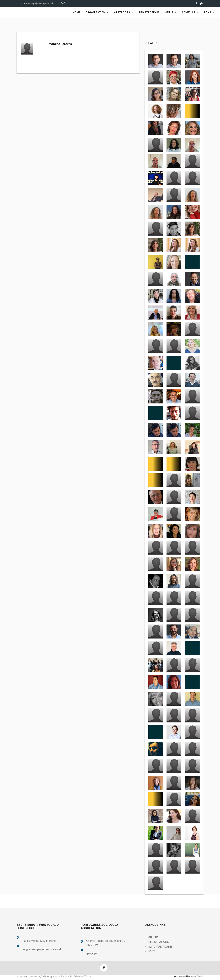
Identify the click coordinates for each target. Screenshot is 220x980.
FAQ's (150, 951)
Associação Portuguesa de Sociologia (52, 977)
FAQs (64, 3)
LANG (209, 12)
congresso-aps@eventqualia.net (37, 3)
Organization (97, 12)
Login (200, 3)
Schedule (190, 12)
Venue (171, 12)
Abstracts (124, 12)
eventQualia (197, 977)
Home (77, 12)
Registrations (149, 12)
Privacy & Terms (83, 977)
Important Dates (159, 947)
